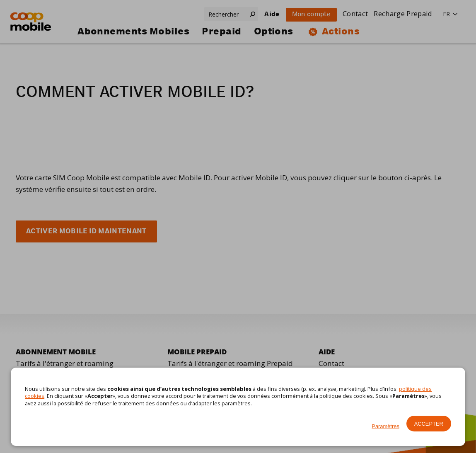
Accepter (429, 424)
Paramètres (385, 426)
